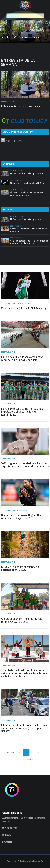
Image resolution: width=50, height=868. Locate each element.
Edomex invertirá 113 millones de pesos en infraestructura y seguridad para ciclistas (24, 728)
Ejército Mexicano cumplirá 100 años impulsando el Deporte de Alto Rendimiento (22, 412)
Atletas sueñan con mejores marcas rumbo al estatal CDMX (22, 620)
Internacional (23, 510)
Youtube (11, 141)
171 (19, 760)
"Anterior (10, 753)
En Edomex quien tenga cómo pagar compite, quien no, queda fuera (22, 358)
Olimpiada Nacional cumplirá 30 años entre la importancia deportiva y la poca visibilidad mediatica (24, 673)
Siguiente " (30, 760)
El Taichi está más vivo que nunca (21, 106)
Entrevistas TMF (8, 102)
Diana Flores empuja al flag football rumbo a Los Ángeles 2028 (22, 517)
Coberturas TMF (8, 303)
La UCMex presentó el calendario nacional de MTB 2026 (20, 568)
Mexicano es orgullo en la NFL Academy (24, 308)
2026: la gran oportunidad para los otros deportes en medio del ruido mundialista (25, 465)
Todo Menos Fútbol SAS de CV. (30, 861)
